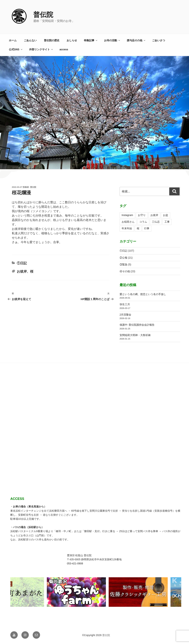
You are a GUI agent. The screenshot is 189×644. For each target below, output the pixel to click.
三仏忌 (156, 222)
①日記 (22, 263)
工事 (167, 222)
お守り (142, 215)
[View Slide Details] (78, 592)
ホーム (13, 40)
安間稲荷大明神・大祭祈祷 (135, 335)
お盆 (166, 215)
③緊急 (123, 264)
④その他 (125, 271)
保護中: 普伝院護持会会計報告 (137, 325)
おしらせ (72, 40)
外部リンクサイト (41, 49)
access (64, 49)
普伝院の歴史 (52, 40)
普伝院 (43, 15)
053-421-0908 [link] (75, 563)
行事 (147, 228)
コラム (143, 222)
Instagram (127, 215)
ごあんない (30, 40)
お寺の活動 (112, 40)
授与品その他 (136, 40)
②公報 (123, 258)
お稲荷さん (128, 222)
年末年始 (127, 228)
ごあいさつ (159, 40)
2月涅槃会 (126, 315)
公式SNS (16, 49)
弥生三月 (125, 304)
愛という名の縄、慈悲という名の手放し (143, 294)
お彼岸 (22, 271)
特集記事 (91, 40)
